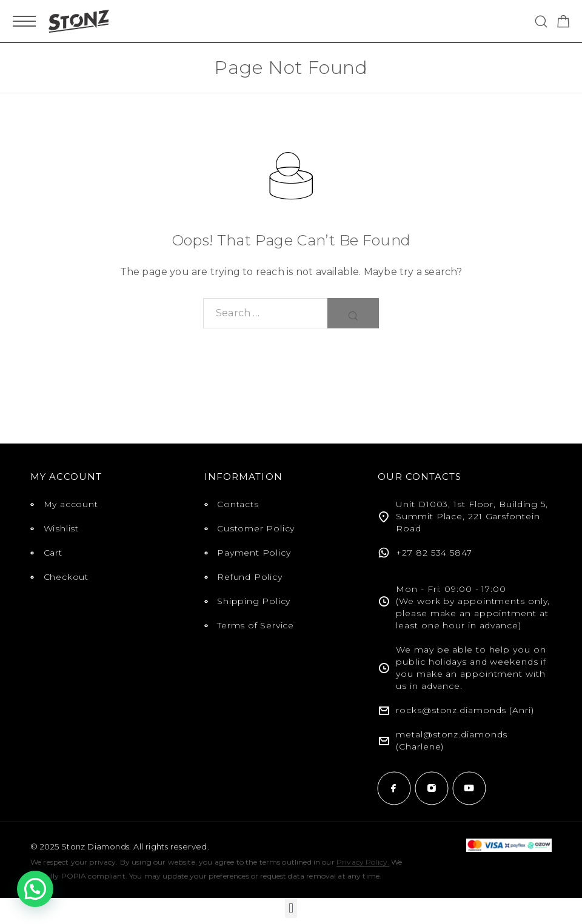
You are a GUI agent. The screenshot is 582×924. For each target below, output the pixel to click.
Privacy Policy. (363, 862)
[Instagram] (432, 788)
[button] (291, 908)
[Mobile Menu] (24, 21)
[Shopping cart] (564, 23)
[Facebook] (394, 788)
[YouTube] (469, 788)
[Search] (541, 22)
